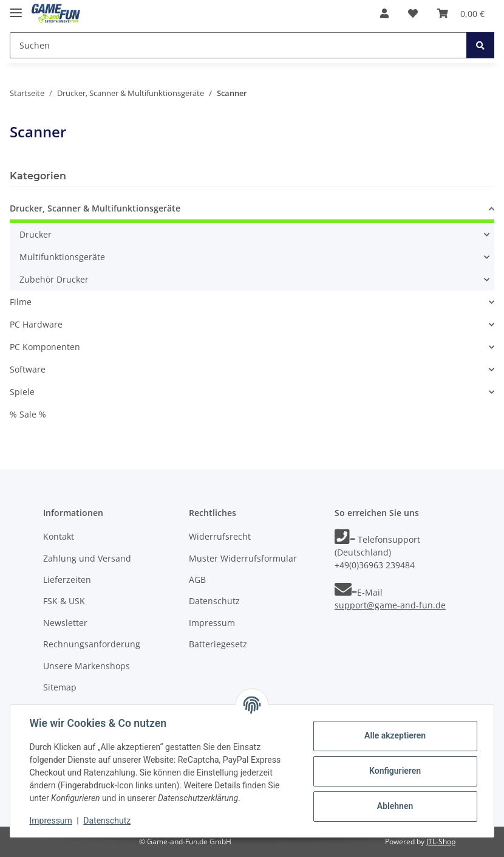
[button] (384, 13)
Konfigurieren (394, 771)
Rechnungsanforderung (92, 644)
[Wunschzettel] (413, 13)
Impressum (212, 623)
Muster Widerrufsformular (243, 558)
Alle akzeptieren (394, 735)
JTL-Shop (441, 842)
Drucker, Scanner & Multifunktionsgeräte (95, 208)
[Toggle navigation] (16, 8)
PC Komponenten (45, 347)
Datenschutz (214, 601)
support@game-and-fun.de (390, 605)
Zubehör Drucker (54, 279)
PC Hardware (36, 324)
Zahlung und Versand (87, 558)
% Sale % (28, 414)
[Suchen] (238, 45)
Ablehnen (394, 806)
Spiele (22, 392)
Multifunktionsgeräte (62, 257)
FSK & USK (64, 601)
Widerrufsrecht (220, 536)
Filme (21, 302)
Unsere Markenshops (87, 666)
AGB (197, 580)
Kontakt (59, 536)
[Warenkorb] (461, 13)
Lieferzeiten (67, 580)
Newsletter (65, 623)
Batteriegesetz (218, 644)
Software (28, 369)
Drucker (36, 234)
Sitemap (60, 687)
